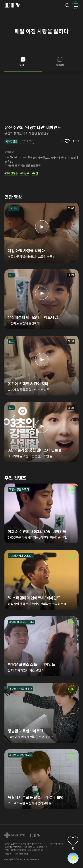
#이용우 (25, 173)
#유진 (35, 173)
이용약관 (8, 854)
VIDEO (23, 62)
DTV (13, 5)
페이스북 (62, 834)
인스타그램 (55, 834)
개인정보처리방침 (22, 854)
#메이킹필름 (11, 173)
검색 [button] (67, 5)
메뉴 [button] (76, 5)
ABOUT (60, 62)
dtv (23, 835)
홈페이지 (69, 834)
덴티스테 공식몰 (76, 834)
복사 (76, 141)
